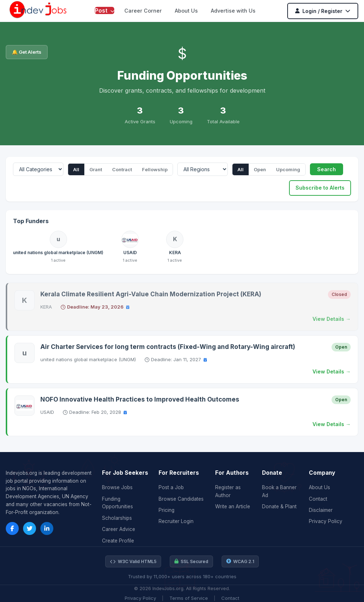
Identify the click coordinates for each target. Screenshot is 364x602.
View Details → (332, 319)
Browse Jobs (117, 487)
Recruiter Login (176, 521)
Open (260, 169)
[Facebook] (12, 528)
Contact (318, 499)
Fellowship (155, 169)
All (76, 169)
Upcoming (288, 169)
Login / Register (323, 11)
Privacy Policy (326, 521)
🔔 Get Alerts (27, 52)
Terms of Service (189, 598)
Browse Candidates (181, 499)
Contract (122, 169)
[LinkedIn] (47, 528)
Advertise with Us (233, 11)
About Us (186, 11)
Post (105, 10)
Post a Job (171, 487)
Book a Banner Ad (279, 491)
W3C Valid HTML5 (133, 562)
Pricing (167, 510)
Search (327, 169)
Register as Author (228, 491)
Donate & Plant (279, 506)
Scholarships (117, 518)
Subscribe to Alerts (320, 188)
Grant (96, 169)
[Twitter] (30, 528)
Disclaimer (321, 510)
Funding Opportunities (117, 503)
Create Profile (118, 541)
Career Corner (143, 11)
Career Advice (119, 529)
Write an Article (233, 506)
